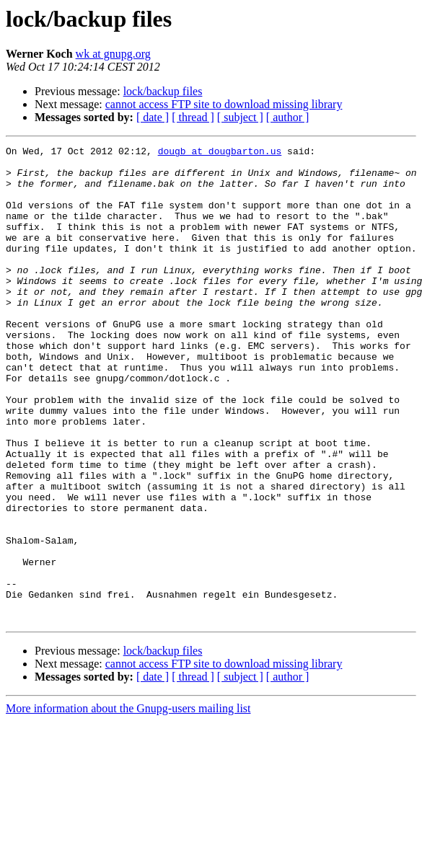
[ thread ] (193, 117)
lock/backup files (163, 91)
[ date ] (153, 117)
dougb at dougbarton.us (220, 153)
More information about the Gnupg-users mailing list (128, 803)
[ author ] (288, 117)
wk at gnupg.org (113, 54)
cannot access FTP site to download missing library (224, 104)
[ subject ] (240, 117)
